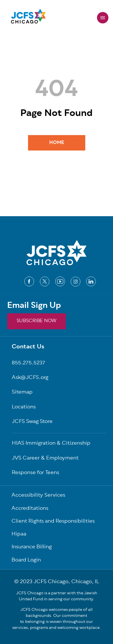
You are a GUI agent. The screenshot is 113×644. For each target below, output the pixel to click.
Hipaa (19, 534)
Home (57, 143)
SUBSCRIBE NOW (36, 321)
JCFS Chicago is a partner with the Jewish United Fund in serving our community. (57, 596)
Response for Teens (35, 473)
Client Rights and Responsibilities (53, 522)
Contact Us (28, 347)
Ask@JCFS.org (30, 378)
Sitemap (22, 393)
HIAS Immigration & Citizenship (51, 444)
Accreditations (30, 509)
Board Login (26, 560)
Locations (24, 407)
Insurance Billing (32, 547)
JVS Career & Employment (45, 459)
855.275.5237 (28, 363)
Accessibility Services (38, 496)
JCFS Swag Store (32, 422)
